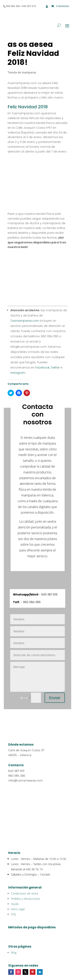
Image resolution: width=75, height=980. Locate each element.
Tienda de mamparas (22, 72)
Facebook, (42, 367)
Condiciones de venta (24, 893)
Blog (14, 952)
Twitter (55, 367)
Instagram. (18, 373)
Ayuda (15, 904)
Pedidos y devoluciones (26, 899)
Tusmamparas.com (25, 321)
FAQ (14, 914)
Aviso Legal (18, 909)
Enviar (55, 698)
